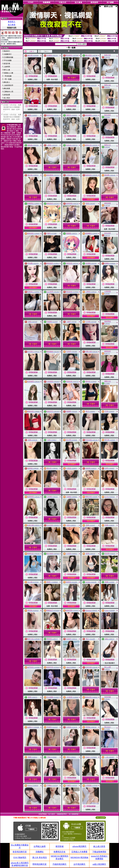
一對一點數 (8, 79)
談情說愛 (7, 95)
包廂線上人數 (8, 73)
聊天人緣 (7, 70)
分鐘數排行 (8, 54)
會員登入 (12, 22)
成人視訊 (7, 98)
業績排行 (7, 51)
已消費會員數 (8, 57)
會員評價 (7, 64)
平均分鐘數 (8, 60)
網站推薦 (7, 88)
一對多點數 (8, 76)
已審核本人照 (8, 92)
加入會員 (12, 25)
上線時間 (7, 67)
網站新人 (7, 82)
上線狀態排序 (8, 85)
